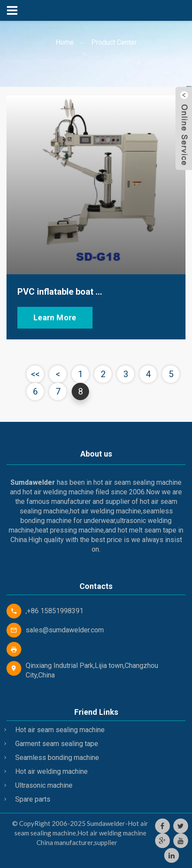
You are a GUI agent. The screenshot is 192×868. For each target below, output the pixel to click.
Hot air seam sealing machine (60, 730)
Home (65, 42)
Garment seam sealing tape (57, 744)
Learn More (55, 317)
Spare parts (33, 799)
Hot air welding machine (51, 771)
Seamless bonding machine (57, 758)
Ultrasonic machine (44, 785)
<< (35, 374)
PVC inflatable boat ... (60, 292)
